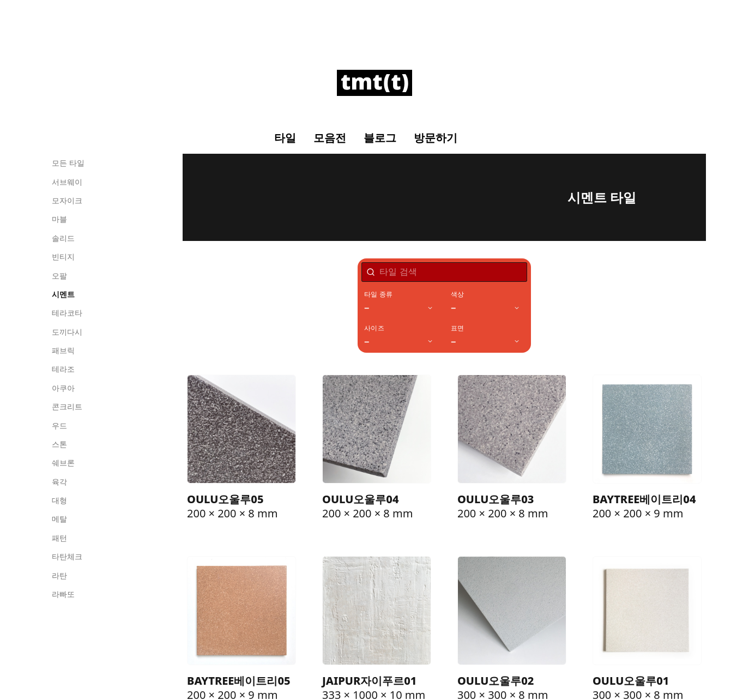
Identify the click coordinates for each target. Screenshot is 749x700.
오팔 (59, 276)
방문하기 (436, 138)
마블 (59, 219)
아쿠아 (63, 388)
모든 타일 (68, 163)
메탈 (59, 519)
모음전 (330, 138)
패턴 (59, 538)
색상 (457, 294)
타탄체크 (67, 556)
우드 (59, 426)
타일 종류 (378, 294)
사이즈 (374, 328)
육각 (59, 482)
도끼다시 (67, 332)
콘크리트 (67, 406)
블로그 (380, 138)
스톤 (59, 444)
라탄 (59, 575)
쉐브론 (63, 463)
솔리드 (63, 238)
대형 (59, 500)
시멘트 (63, 294)
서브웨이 (67, 182)
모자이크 (67, 200)
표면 (457, 328)
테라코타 (67, 313)
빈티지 (63, 257)
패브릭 (63, 350)
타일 (285, 138)
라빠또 (63, 594)
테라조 (63, 369)
